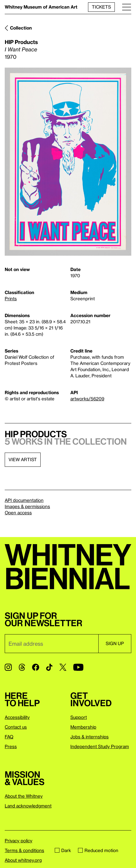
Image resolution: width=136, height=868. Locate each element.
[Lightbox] (68, 162)
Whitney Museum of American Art (41, 7)
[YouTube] (78, 667)
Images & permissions (27, 506)
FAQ (9, 737)
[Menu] (127, 7)
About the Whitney (24, 796)
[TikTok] (49, 667)
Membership (83, 727)
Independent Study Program (100, 746)
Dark (63, 850)
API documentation (24, 500)
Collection (21, 28)
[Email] (52, 644)
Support (79, 717)
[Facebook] (36, 667)
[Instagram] (8, 667)
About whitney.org (23, 860)
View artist (23, 459)
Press (11, 746)
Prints (11, 298)
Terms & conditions (24, 850)
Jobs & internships (89, 737)
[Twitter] (63, 667)
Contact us (16, 727)
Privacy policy (19, 841)
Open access (18, 513)
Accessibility (17, 717)
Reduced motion (98, 850)
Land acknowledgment (28, 806)
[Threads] (22, 667)
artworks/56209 (87, 399)
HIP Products (21, 42)
